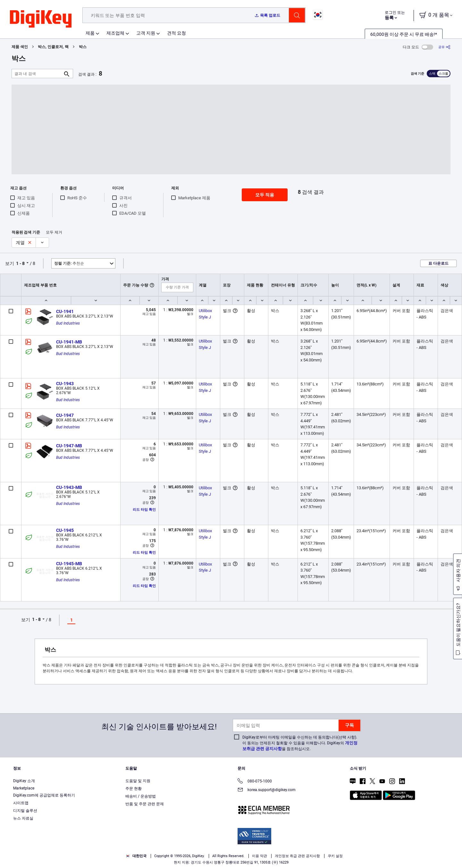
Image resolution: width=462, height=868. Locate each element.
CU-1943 (65, 384)
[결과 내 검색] (37, 74)
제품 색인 (20, 47)
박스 (83, 47)
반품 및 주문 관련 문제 (145, 804)
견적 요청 (176, 33)
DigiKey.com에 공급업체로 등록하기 (44, 795)
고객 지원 (146, 33)
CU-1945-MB (69, 564)
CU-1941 (65, 311)
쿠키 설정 (335, 856)
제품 (90, 33)
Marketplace (24, 788)
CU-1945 (65, 530)
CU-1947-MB (69, 446)
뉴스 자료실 (23, 818)
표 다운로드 (438, 263)
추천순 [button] (69, 263)
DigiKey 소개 (24, 781)
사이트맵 (21, 803)
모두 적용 (265, 195)
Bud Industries (68, 323)
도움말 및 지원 (138, 781)
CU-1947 (65, 415)
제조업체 (115, 33)
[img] (41, 19)
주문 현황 (134, 789)
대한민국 (136, 856)
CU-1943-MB (69, 487)
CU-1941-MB (69, 342)
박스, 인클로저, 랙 (53, 47)
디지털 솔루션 (25, 811)
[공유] (444, 47)
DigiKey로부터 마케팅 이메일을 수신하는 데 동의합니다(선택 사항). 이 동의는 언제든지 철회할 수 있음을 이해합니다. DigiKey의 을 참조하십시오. (300, 743)
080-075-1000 (255, 782)
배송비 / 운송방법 (141, 796)
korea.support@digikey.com (267, 790)
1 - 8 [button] (20, 263)
